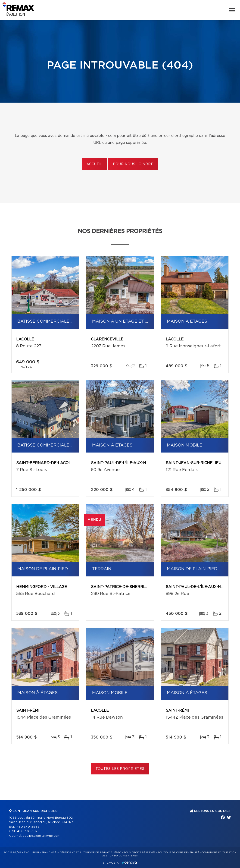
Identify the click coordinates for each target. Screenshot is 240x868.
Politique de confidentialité (178, 852)
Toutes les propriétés (120, 769)
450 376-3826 (28, 831)
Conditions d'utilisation (219, 852)
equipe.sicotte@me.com (42, 836)
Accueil (95, 164)
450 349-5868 (28, 827)
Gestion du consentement (121, 856)
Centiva (130, 862)
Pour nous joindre (133, 164)
